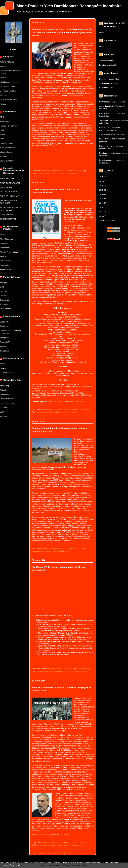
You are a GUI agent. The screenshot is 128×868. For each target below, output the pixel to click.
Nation (3, 134)
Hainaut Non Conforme (9, 126)
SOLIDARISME (6, 187)
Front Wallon (5, 121)
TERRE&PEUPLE (7, 179)
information (59, 672)
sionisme (66, 845)
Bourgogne (4, 243)
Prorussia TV (5, 342)
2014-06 (103, 216)
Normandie (4, 265)
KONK (3, 364)
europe (34, 173)
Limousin (4, 291)
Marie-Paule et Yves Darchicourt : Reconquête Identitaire (69, 6)
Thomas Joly (5, 300)
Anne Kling (4, 386)
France (3, 78)
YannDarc (4, 416)
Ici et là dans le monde (9, 82)
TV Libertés (5, 351)
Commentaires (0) (74, 171)
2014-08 (103, 207)
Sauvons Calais (6, 143)
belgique (42, 173)
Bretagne (4, 283)
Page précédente (39, 853)
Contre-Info (5, 326)
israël (65, 412)
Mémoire (3, 95)
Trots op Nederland (8, 148)
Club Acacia (5, 394)
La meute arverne (7, 403)
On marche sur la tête (9, 100)
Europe (3, 66)
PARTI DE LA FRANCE (9, 196)
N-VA (2, 130)
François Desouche (8, 399)
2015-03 (103, 181)
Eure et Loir (5, 248)
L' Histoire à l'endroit (8, 91)
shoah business (77, 845)
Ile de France (5, 261)
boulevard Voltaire (7, 373)
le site (102, 33)
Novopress (4, 338)
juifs (60, 173)
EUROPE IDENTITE (8, 219)
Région (3, 104)
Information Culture (8, 87)
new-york (48, 845)
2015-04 (103, 177)
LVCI (2, 412)
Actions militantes (7, 62)
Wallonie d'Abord (7, 161)
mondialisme (73, 412)
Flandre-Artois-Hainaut (9, 252)
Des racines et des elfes (109, 79)
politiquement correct (73, 672)
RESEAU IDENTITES (9, 192)
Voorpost (4, 156)
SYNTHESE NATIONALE (10, 183)
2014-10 (103, 203)
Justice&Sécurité (106, 61)
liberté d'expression (70, 173)
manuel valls (48, 412)
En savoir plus (16, 865)
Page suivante (68, 853)
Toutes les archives (107, 221)
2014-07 (103, 212)
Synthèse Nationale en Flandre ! (112, 134)
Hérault (3, 256)
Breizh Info (4, 322)
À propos (14, 49)
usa (42, 845)
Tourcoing (4, 304)
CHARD (3, 368)
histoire (59, 551)
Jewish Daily (45, 835)
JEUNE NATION (7, 215)
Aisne (2, 234)
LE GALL (4, 408)
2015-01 (103, 190)
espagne (42, 551)
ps (54, 412)
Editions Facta (60, 402)
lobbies (54, 173)
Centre (3, 287)
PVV (2, 139)
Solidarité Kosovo (106, 88)
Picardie (3, 296)
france (48, 173)
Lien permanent (59, 171)
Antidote (3, 390)
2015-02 (103, 186)
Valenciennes (5, 309)
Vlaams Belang (6, 152)
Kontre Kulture (78, 402)
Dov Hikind (64, 835)
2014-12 (103, 194)
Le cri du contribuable (108, 65)
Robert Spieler (6, 269)
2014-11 (103, 199)
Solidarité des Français (108, 83)
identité (49, 551)
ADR (2, 117)
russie (51, 672)
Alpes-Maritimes (6, 239)
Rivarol (3, 346)
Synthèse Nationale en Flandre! (112, 102)
